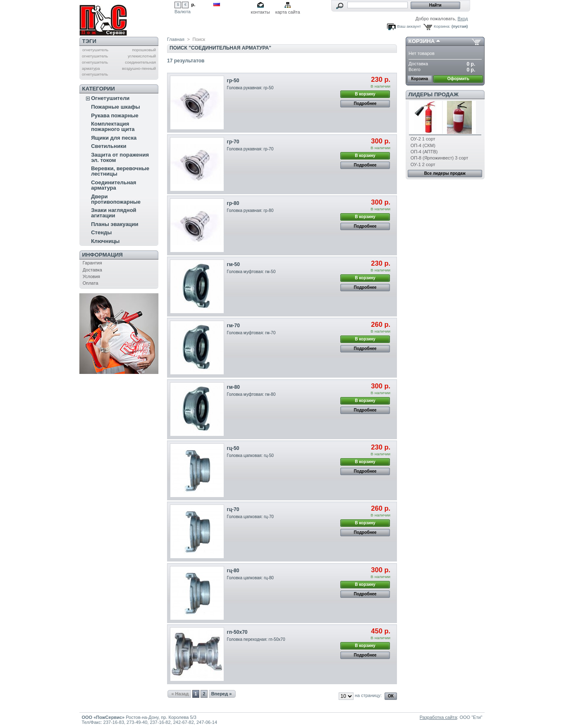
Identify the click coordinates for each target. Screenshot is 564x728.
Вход (463, 19)
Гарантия (92, 263)
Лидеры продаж (434, 94)
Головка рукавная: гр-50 (250, 88)
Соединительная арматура (114, 185)
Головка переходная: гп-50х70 (256, 639)
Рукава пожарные (115, 115)
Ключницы (105, 241)
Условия (91, 276)
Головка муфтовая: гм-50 (251, 272)
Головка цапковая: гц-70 (250, 517)
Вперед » (222, 694)
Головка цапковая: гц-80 (250, 578)
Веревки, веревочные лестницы (120, 171)
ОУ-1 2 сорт (423, 164)
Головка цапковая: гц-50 (250, 456)
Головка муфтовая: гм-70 (251, 333)
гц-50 (233, 448)
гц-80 (233, 571)
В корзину (365, 94)
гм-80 (233, 387)
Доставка (92, 270)
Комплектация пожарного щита (113, 126)
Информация (103, 255)
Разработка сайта (438, 717)
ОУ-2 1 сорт (423, 139)
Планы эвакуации (115, 224)
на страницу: (368, 695)
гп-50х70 (237, 632)
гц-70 (233, 509)
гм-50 (233, 264)
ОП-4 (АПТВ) (424, 152)
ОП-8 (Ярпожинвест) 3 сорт (439, 158)
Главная (176, 39)
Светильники (109, 146)
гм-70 (233, 326)
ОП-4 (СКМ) (423, 145)
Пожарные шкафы (116, 107)
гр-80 (233, 203)
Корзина (422, 41)
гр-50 (233, 81)
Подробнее (365, 103)
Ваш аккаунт (409, 26)
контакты (260, 12)
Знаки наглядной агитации (114, 213)
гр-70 (233, 142)
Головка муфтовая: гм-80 (251, 394)
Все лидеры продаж (445, 173)
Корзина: (442, 26)
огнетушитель (95, 50)
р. (194, 5)
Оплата (91, 283)
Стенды (101, 232)
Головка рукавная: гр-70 (250, 149)
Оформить (458, 79)
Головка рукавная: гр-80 (250, 211)
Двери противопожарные (116, 199)
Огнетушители (110, 98)
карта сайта (288, 12)
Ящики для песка (114, 138)
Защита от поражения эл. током (120, 157)
